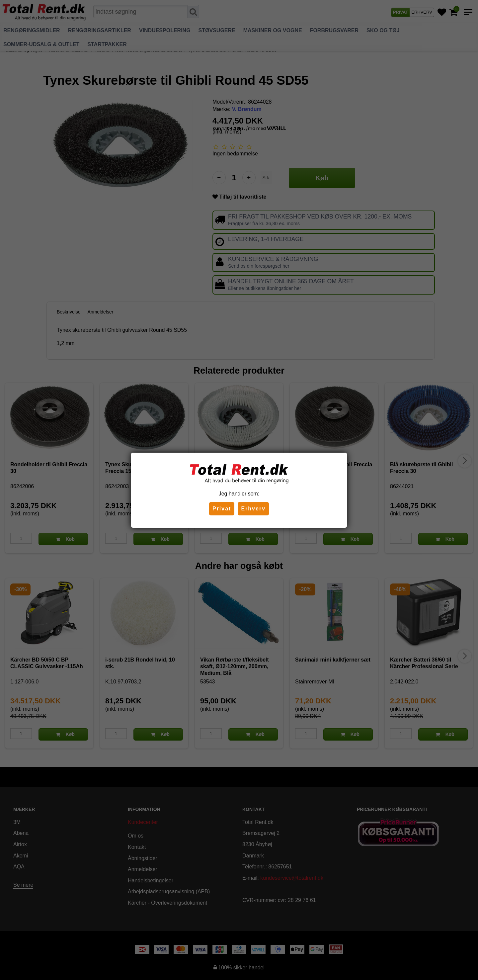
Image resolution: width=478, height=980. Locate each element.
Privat (222, 509)
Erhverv (253, 509)
